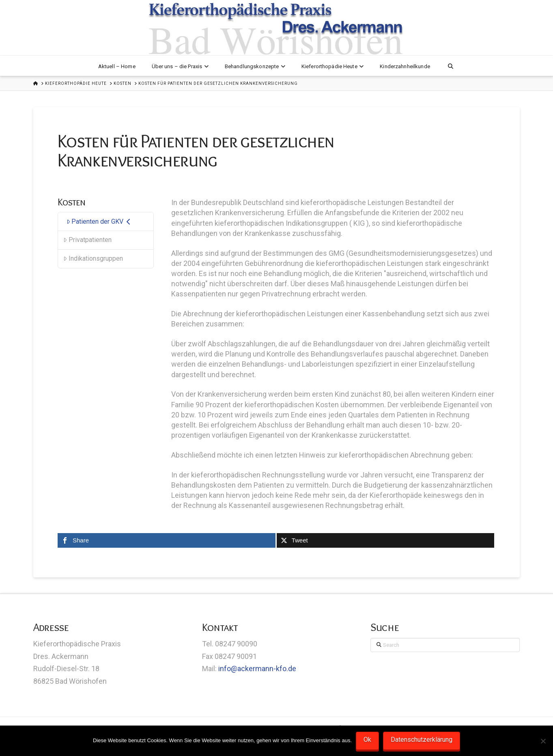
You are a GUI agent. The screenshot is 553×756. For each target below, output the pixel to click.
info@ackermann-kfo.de (257, 669)
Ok (367, 740)
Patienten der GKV (99, 221)
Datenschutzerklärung (422, 740)
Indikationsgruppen (93, 258)
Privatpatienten (87, 240)
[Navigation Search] (451, 66)
